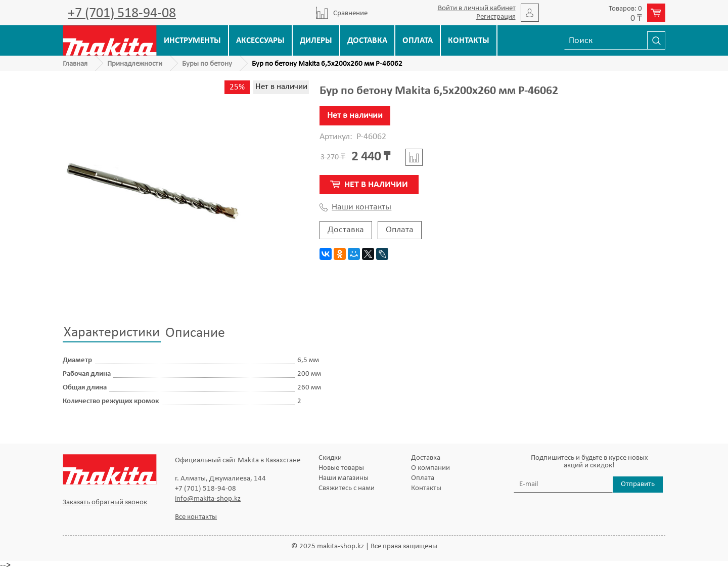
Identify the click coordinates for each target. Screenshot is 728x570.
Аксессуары (260, 41)
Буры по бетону (207, 64)
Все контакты (196, 517)
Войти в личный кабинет (477, 8)
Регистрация (496, 17)
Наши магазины (344, 478)
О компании (430, 468)
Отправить (638, 484)
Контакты (469, 41)
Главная (75, 64)
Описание (195, 333)
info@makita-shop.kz (208, 499)
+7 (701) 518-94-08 (122, 14)
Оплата (418, 41)
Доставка (367, 41)
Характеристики (112, 333)
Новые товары (341, 468)
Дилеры (316, 41)
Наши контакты (355, 207)
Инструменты (192, 41)
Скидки (330, 458)
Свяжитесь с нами (347, 488)
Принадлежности (135, 64)
